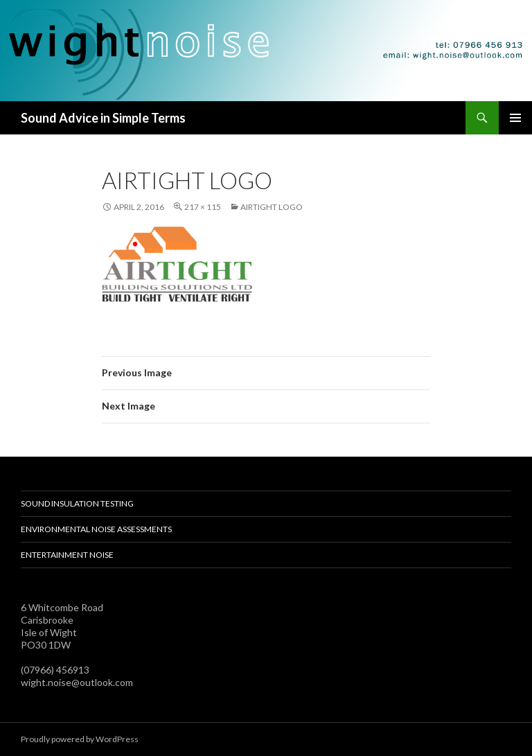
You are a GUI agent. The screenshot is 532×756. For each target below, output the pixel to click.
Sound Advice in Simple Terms (103, 118)
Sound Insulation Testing (77, 503)
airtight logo (272, 207)
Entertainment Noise (67, 555)
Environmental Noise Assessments (96, 529)
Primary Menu (515, 118)
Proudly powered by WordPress (80, 739)
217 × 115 (203, 207)
